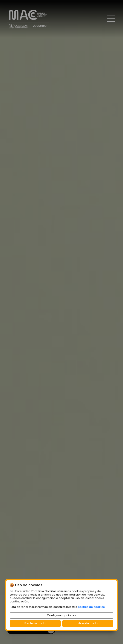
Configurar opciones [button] (61, 615)
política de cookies (91, 607)
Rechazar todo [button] (35, 623)
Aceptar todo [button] (88, 623)
